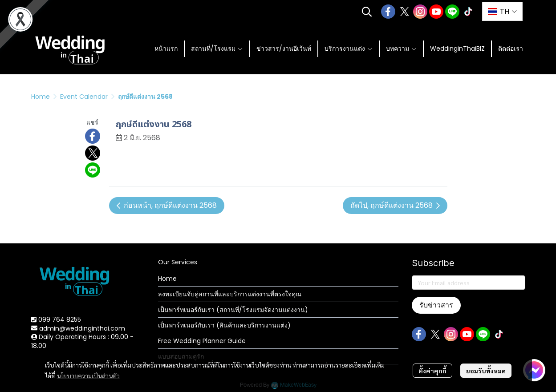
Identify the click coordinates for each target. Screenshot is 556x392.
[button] (367, 12)
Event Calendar (84, 97)
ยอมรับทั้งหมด (486, 371)
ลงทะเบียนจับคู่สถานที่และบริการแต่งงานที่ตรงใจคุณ (230, 294)
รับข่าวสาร (436, 305)
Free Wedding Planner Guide (202, 341)
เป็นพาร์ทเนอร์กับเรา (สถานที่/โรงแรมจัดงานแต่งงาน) (233, 310)
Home (41, 97)
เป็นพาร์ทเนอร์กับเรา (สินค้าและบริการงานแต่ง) (224, 325)
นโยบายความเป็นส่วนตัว (88, 376)
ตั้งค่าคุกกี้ (432, 371)
